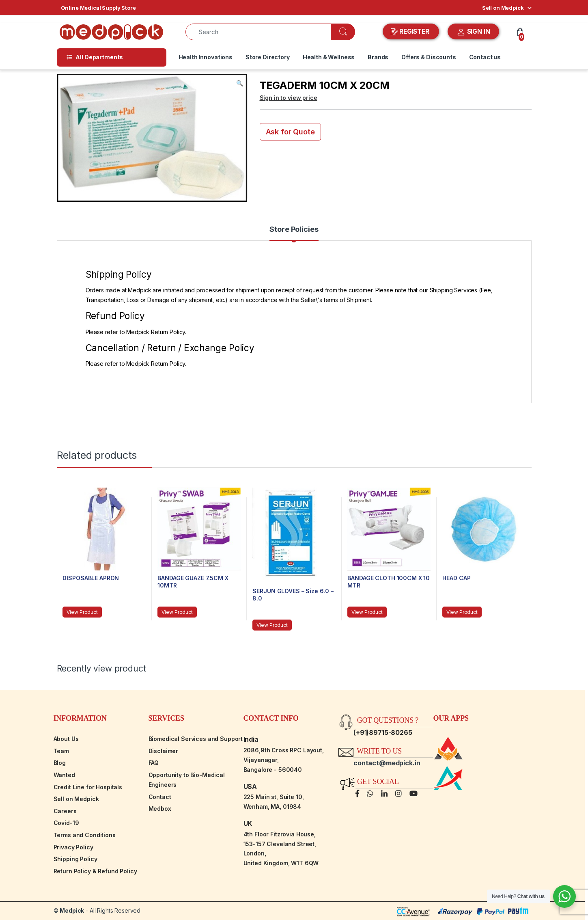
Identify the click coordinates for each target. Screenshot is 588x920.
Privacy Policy (73, 847)
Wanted (64, 775)
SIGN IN (473, 32)
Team (61, 751)
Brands (378, 57)
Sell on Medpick (503, 8)
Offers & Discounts (429, 57)
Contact (160, 797)
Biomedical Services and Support (196, 739)
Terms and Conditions (85, 835)
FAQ (154, 763)
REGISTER (411, 32)
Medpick (72, 910)
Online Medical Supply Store (98, 8)
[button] (240, 83)
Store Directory (268, 57)
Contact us (485, 57)
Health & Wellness (329, 57)
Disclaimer (164, 751)
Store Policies (294, 230)
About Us (66, 739)
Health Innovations (206, 57)
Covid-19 (66, 823)
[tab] (294, 233)
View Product (82, 612)
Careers (65, 811)
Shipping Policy (75, 859)
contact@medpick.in (387, 763)
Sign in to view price (289, 98)
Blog (60, 763)
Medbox (160, 809)
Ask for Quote (290, 132)
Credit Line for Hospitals (88, 787)
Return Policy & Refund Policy (95, 871)
